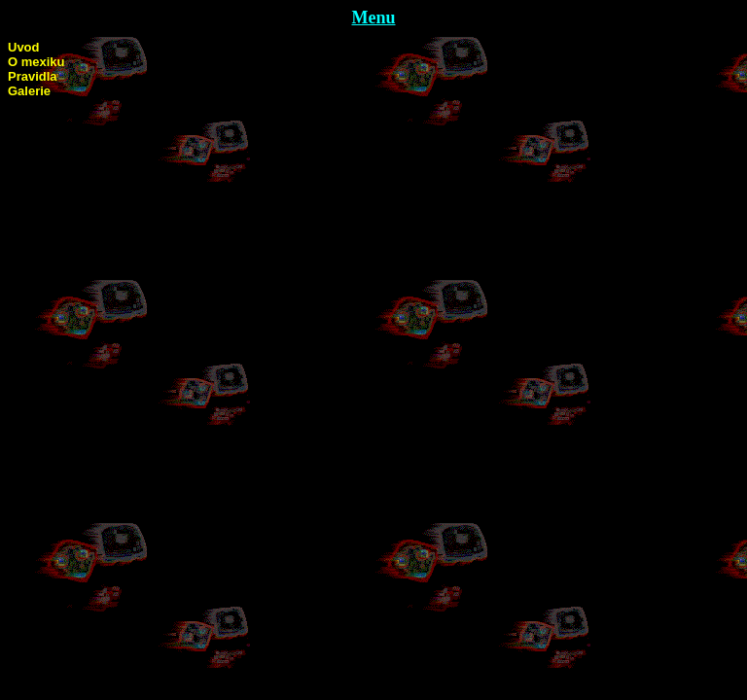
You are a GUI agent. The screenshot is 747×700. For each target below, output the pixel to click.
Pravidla (33, 76)
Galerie (29, 91)
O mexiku (36, 62)
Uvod (24, 47)
